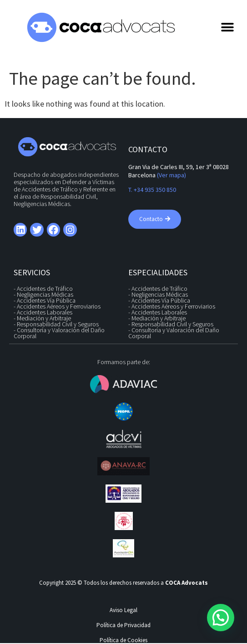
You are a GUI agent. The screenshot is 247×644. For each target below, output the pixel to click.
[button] (227, 28)
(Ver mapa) (171, 175)
